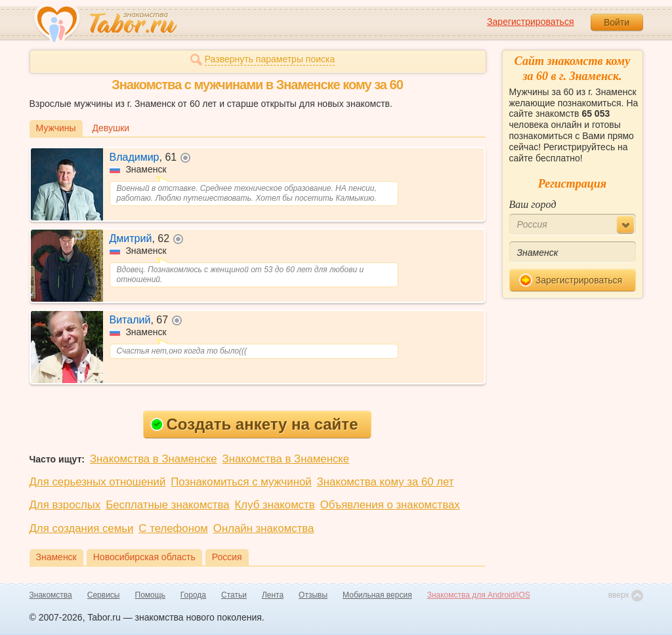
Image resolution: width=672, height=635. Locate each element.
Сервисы (104, 595)
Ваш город (533, 204)
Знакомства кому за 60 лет (386, 482)
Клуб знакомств (275, 505)
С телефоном (173, 528)
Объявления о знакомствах (390, 505)
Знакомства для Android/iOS (479, 595)
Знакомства (51, 595)
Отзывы (313, 595)
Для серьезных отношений (98, 482)
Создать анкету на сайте (254, 424)
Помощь (150, 595)
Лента (273, 595)
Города (193, 595)
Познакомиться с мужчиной (241, 482)
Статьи (234, 595)
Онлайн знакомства (264, 528)
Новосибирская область (144, 557)
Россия (227, 557)
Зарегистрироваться (530, 22)
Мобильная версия (377, 595)
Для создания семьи (82, 528)
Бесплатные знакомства (167, 505)
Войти (617, 22)
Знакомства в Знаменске (154, 459)
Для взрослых (65, 505)
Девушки (111, 128)
